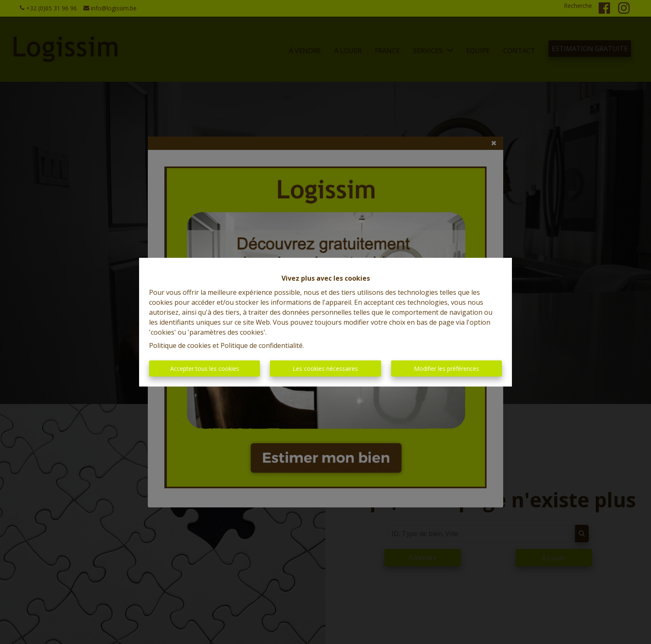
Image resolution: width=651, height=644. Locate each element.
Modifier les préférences (447, 369)
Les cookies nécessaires (325, 369)
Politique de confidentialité (262, 345)
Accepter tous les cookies (205, 369)
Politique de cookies (180, 345)
